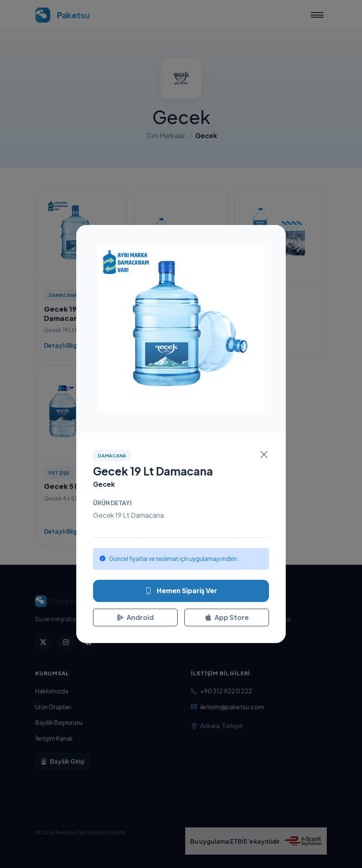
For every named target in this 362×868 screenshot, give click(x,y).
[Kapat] (264, 455)
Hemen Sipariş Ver (181, 591)
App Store (227, 617)
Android (135, 617)
